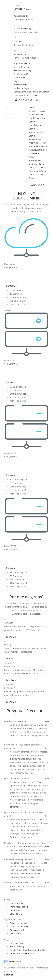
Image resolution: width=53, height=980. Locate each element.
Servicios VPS (20, 54)
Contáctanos (19, 78)
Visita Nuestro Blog (23, 71)
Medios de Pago (21, 88)
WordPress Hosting (23, 29)
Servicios (18, 9)
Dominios (18, 41)
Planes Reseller (21, 16)
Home (16, 5)
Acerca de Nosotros (23, 67)
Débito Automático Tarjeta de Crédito (31, 92)
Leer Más (11, 637)
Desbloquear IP (21, 74)
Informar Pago (20, 85)
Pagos (16, 81)
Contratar (11, 286)
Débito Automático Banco (26, 95)
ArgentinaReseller (22, 64)
